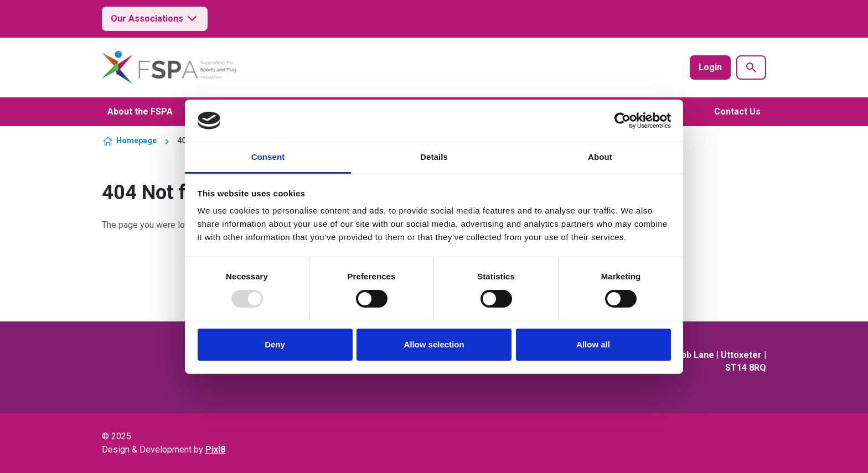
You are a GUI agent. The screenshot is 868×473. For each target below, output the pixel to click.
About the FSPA (140, 111)
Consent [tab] (268, 157)
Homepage (136, 141)
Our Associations (155, 19)
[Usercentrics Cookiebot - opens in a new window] (622, 121)
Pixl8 (215, 449)
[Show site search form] (751, 67)
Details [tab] (434, 157)
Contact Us (737, 111)
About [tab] (600, 157)
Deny (275, 344)
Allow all (593, 344)
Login (710, 67)
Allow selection (434, 344)
